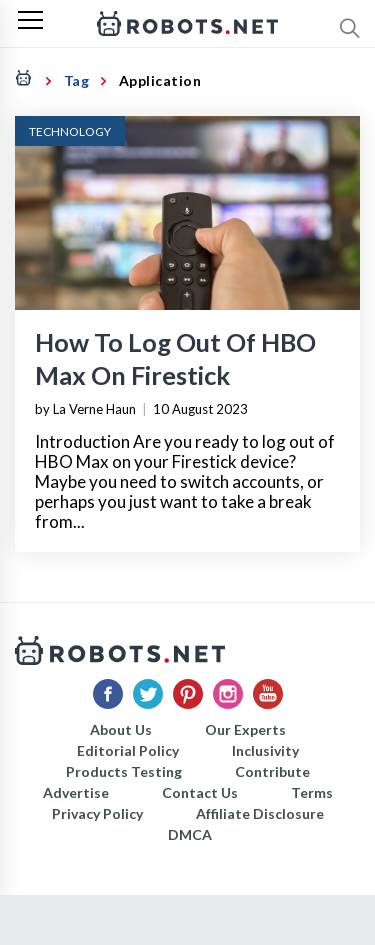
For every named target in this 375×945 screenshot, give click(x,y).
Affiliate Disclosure (260, 813)
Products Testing (124, 771)
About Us (121, 729)
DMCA (190, 834)
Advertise (76, 792)
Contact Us (200, 792)
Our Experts (245, 729)
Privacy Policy (97, 813)
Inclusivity (265, 750)
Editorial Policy (128, 750)
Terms (312, 792)
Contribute (272, 771)
